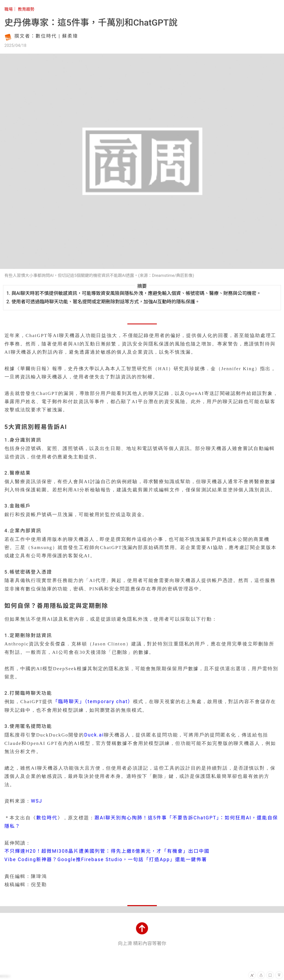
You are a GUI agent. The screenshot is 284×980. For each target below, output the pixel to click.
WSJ (37, 801)
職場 (9, 9)
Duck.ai (94, 735)
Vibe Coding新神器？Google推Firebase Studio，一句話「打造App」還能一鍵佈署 (106, 860)
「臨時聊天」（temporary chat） (93, 702)
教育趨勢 (26, 9)
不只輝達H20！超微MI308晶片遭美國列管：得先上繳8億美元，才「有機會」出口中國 (107, 851)
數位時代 (47, 818)
